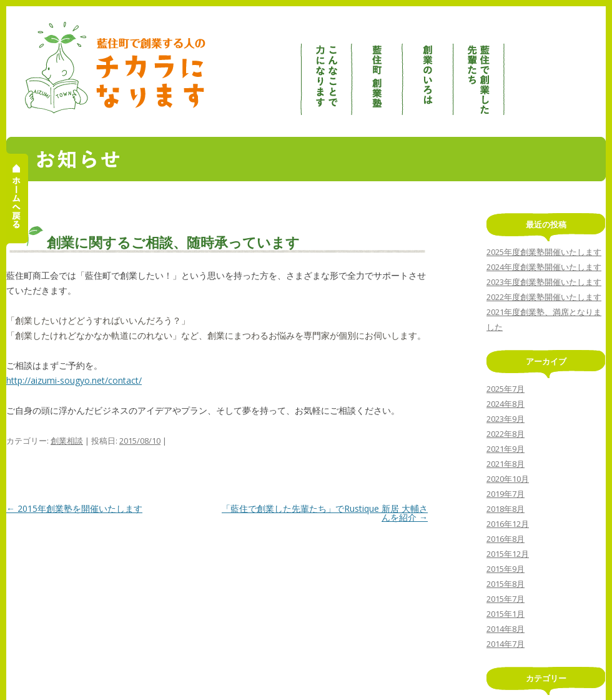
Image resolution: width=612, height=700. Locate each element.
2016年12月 (508, 524)
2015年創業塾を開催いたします (74, 508)
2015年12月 (508, 554)
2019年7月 (506, 494)
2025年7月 (506, 389)
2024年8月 (506, 404)
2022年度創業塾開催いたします (544, 297)
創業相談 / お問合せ (580, 69)
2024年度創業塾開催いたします (544, 267)
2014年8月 (506, 629)
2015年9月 (506, 569)
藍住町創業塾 (378, 69)
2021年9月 (506, 449)
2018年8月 (506, 509)
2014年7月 (506, 644)
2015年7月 (506, 599)
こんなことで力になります (326, 69)
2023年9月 (506, 419)
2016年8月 (506, 539)
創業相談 (67, 441)
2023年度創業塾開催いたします (544, 282)
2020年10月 (508, 479)
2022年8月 (506, 434)
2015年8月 (506, 584)
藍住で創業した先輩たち (480, 69)
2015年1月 (506, 614)
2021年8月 (506, 464)
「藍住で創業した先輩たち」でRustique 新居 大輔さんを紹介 (325, 513)
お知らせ (530, 69)
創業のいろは (429, 69)
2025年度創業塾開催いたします (544, 252)
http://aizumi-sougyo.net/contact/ (74, 380)
